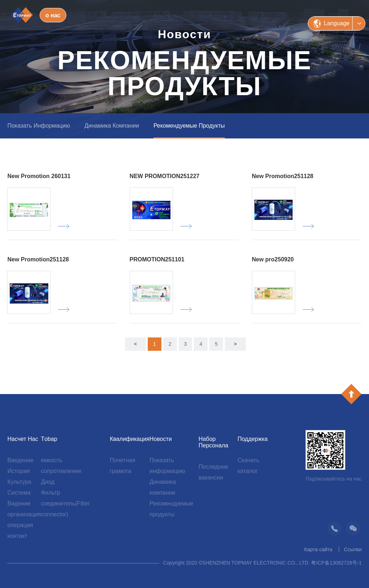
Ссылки (353, 549)
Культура (19, 482)
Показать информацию (39, 126)
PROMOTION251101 (157, 259)
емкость (52, 460)
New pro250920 (273, 259)
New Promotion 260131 (39, 176)
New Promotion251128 (283, 176)
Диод (48, 482)
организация (24, 514)
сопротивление (61, 471)
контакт (17, 536)
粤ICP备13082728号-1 (336, 563)
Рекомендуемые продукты (189, 126)
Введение (20, 460)
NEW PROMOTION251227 (165, 176)
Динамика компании (112, 126)
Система (19, 493)
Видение (19, 503)
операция (20, 525)
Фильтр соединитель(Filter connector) (65, 503)
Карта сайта (318, 549)
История (18, 471)
